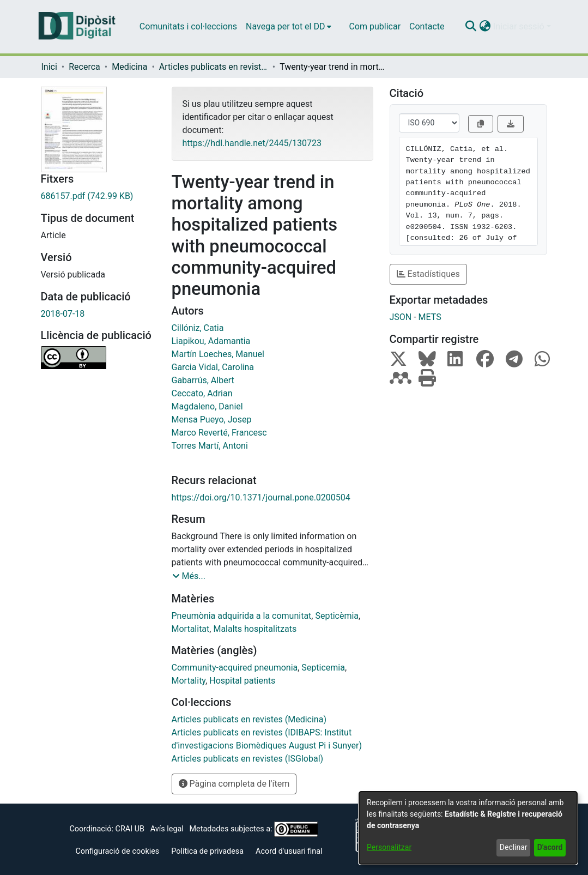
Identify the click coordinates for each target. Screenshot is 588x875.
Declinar (514, 847)
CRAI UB (130, 829)
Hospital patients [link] (242, 681)
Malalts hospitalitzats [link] (255, 629)
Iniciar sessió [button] (520, 26)
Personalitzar (389, 847)
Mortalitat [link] (191, 629)
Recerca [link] (84, 67)
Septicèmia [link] (337, 616)
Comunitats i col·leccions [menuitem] (188, 26)
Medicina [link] (129, 67)
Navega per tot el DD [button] (285, 26)
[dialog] (468, 828)
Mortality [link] (189, 681)
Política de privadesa (207, 851)
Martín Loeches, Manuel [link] (218, 354)
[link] (98, 196)
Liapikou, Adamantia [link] (211, 341)
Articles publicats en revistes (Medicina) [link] (214, 67)
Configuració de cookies (117, 851)
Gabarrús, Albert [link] (203, 380)
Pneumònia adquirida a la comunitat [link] (242, 616)
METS (430, 317)
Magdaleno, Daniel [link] (207, 406)
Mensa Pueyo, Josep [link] (212, 420)
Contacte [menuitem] (427, 26)
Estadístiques (428, 274)
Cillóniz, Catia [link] (198, 328)
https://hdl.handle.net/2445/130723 (252, 143)
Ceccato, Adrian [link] (202, 393)
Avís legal (167, 829)
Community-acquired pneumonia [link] (235, 668)
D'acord (550, 847)
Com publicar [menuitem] (375, 26)
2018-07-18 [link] (63, 314)
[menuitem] (289, 27)
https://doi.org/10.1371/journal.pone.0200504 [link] (261, 497)
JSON (401, 317)
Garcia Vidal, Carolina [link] (213, 367)
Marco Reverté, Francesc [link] (219, 433)
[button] (471, 27)
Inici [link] (49, 67)
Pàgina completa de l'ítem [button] (234, 784)
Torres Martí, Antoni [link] (210, 446)
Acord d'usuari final (289, 851)
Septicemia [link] (323, 668)
